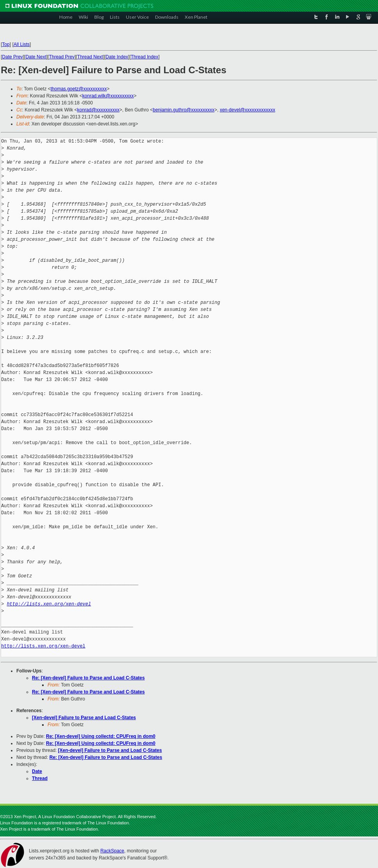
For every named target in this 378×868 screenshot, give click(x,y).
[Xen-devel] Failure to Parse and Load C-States (84, 718)
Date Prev (12, 57)
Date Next (36, 57)
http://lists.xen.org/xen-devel (49, 604)
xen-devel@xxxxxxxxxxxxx (247, 110)
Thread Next (90, 57)
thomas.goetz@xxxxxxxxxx (79, 89)
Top (6, 44)
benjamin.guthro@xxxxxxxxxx (184, 110)
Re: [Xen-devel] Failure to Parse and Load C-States (88, 678)
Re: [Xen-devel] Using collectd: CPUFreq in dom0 (101, 736)
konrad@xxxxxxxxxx (98, 110)
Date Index (117, 57)
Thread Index (145, 57)
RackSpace (112, 851)
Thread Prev (62, 57)
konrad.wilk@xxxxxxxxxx (108, 96)
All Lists (22, 44)
